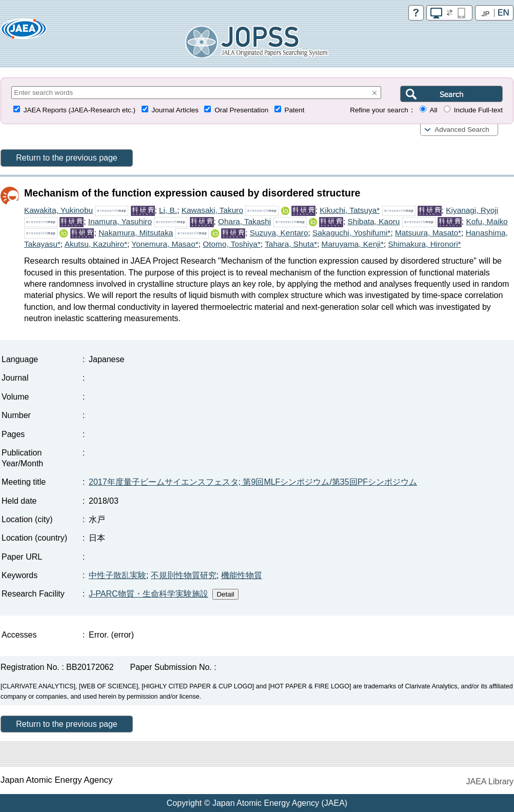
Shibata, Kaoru (374, 221)
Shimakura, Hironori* (425, 244)
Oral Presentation (241, 110)
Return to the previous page (66, 158)
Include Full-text (478, 110)
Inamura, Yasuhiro (120, 221)
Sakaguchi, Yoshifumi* (351, 233)
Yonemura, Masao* (165, 244)
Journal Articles (175, 110)
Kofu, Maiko (487, 221)
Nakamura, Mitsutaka (136, 233)
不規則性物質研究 (184, 575)
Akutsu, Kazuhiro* (96, 244)
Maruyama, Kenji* (353, 244)
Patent (295, 110)
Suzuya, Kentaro (279, 233)
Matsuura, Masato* (428, 233)
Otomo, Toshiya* (232, 244)
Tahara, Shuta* (291, 244)
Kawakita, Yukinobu (58, 210)
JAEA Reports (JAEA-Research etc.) (80, 110)
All (433, 110)
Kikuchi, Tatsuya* (350, 210)
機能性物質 (242, 575)
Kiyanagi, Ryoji (472, 210)
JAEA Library (490, 781)
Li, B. (168, 210)
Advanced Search (462, 130)
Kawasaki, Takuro (212, 210)
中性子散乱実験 (117, 575)
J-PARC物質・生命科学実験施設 (149, 594)
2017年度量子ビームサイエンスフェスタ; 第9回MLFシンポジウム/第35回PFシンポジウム (253, 482)
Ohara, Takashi (244, 221)
